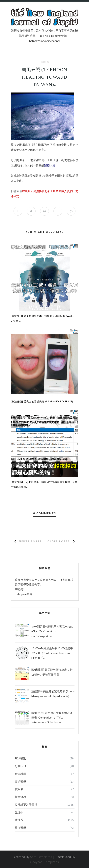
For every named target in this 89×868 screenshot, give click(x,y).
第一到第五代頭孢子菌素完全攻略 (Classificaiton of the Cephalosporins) (52, 631)
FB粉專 (19, 589)
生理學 (19, 812)
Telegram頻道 (24, 594)
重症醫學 (20, 828)
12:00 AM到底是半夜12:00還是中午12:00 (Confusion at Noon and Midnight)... (52, 653)
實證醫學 (20, 782)
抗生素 (19, 789)
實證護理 (20, 774)
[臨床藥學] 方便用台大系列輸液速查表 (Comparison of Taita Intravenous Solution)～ (52, 718)
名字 (50, 145)
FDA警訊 (20, 758)
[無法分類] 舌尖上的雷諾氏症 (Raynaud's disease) (42, 401)
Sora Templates (41, 857)
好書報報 (20, 766)
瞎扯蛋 (45, 62)
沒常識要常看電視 (26, 805)
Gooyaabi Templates (44, 862)
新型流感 (20, 797)
